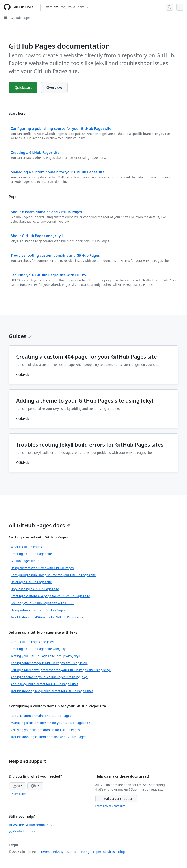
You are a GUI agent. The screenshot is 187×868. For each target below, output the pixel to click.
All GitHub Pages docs (39, 525)
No (35, 786)
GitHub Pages (20, 18)
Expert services (104, 852)
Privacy (58, 852)
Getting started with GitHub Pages (38, 537)
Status (71, 852)
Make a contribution (116, 799)
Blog (122, 852)
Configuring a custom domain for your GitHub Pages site (57, 706)
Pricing (84, 852)
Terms (45, 852)
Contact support (23, 831)
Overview (54, 88)
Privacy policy (17, 794)
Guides (20, 336)
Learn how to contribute (110, 806)
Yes (18, 786)
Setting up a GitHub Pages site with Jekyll (44, 632)
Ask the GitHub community (31, 825)
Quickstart (23, 88)
